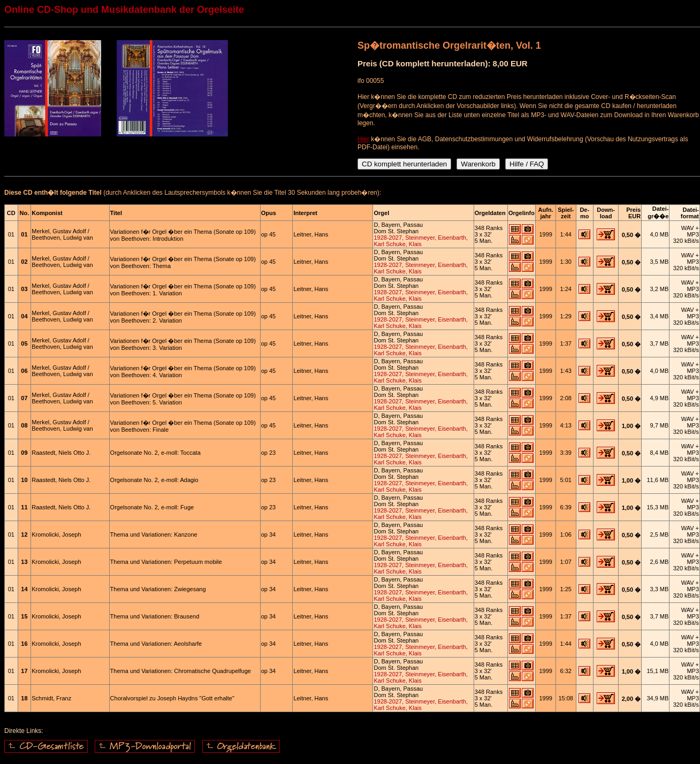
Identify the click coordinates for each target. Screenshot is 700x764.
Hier (363, 139)
